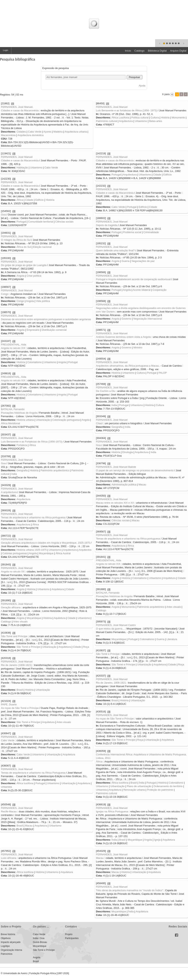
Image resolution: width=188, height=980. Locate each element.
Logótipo (5, 946)
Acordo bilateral (142, 290)
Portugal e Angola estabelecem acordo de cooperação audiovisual (133, 279)
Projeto (69, 934)
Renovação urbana (134, 790)
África (20, 200)
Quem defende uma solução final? (115, 250)
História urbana (25, 420)
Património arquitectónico (55, 470)
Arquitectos (85, 550)
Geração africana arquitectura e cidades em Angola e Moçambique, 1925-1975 (46, 543)
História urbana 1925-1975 (32, 550)
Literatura (172, 639)
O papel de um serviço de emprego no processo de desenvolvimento (135, 470)
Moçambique (46, 553)
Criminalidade (151, 232)
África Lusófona (120, 118)
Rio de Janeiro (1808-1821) (16, 665)
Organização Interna (11, 950)
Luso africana (9, 858)
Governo (127, 319)
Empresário (33, 330)
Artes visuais (174, 607)
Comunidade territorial (41, 222)
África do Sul (24, 247)
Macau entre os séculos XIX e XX (115, 503)
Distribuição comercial (54, 330)
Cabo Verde (35, 132)
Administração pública (124, 485)
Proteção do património (160, 790)
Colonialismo (34, 362)
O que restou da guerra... (110, 629)
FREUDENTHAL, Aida (14, 345)
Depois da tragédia (107, 225)
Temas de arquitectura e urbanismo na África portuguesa (33, 517)
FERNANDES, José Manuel (112, 107)
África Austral (63, 553)
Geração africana (11, 607)
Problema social (132, 232)
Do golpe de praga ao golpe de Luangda (24, 265)
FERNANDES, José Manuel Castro (116, 625)
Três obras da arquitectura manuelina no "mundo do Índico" (130, 890)
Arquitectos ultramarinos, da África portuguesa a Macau (127, 366)
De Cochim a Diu (106, 391)
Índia (142, 783)
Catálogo (139, 51)
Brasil (20, 690)
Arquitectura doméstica (30, 135)
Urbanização (43, 420)
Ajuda (142, 86)
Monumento (178, 118)
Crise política (34, 276)
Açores (47, 132)
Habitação (22, 168)
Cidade (157, 175)
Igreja (157, 840)
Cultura (155, 118)
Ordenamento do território (168, 786)
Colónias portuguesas (15, 553)
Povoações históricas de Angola (19, 413)
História (165, 118)
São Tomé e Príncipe (28, 647)
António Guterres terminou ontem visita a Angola (123, 337)
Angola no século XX (13, 572)
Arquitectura (126, 121)
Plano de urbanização (139, 786)
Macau (142, 485)
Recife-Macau (9, 812)
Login (6, 50)
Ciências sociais (64, 222)
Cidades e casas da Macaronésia (20, 110)
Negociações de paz (143, 261)
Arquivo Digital (178, 51)
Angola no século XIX (13, 348)
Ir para (166, 94)
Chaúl (99, 423)
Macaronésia (8, 135)
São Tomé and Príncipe (14, 636)
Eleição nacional (42, 247)
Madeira (58, 132)
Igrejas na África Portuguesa (112, 812)
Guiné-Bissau (40, 942)
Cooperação (160, 290)
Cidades (21, 132)
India (114, 405)
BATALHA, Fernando (13, 409)
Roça (86, 647)
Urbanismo (141, 121)
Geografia (117, 427)
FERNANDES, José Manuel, (17, 107)
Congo (5, 294)
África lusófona (120, 783)
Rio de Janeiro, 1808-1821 (111, 683)
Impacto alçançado (11, 942)
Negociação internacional (148, 319)
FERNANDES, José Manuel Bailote (116, 467)
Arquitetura (169, 578)
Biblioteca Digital (157, 51)
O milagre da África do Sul (16, 240)
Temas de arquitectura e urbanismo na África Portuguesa (33, 773)
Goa (3, 215)
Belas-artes (156, 121)
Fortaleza (22, 445)
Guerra (126, 261)
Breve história (8, 934)
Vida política (43, 301)
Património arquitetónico (151, 607)
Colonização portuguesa (66, 420)
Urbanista (101, 790)
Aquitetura (60, 618)
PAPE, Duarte (9, 704)
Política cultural (140, 118)
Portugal (116, 175)
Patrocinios (7, 954)
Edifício (168, 175)
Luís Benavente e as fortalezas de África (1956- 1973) (126, 110)
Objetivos (6, 938)
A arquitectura (9, 492)
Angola (115, 261)
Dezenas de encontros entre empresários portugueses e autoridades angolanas (46, 319)
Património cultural (107, 121)
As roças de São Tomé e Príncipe (20, 708)
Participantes (72, 938)
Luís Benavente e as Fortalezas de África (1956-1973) (32, 442)
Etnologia (127, 452)
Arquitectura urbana (76, 132)
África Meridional (10, 423)
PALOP (163, 373)
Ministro (138, 347)
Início (128, 51)
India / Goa (39, 938)
